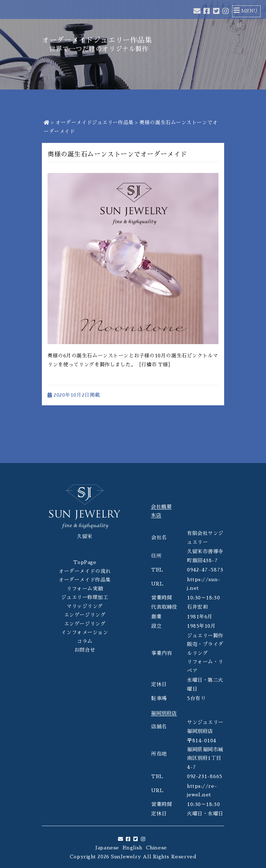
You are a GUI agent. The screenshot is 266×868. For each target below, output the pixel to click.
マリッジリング (85, 606)
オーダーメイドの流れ (85, 571)
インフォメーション (85, 632)
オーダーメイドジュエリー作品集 (94, 122)
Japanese (107, 848)
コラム (85, 641)
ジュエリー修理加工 (85, 597)
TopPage (85, 562)
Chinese (156, 848)
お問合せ (85, 650)
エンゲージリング (85, 615)
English (132, 848)
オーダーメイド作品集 (85, 580)
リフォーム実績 (85, 589)
